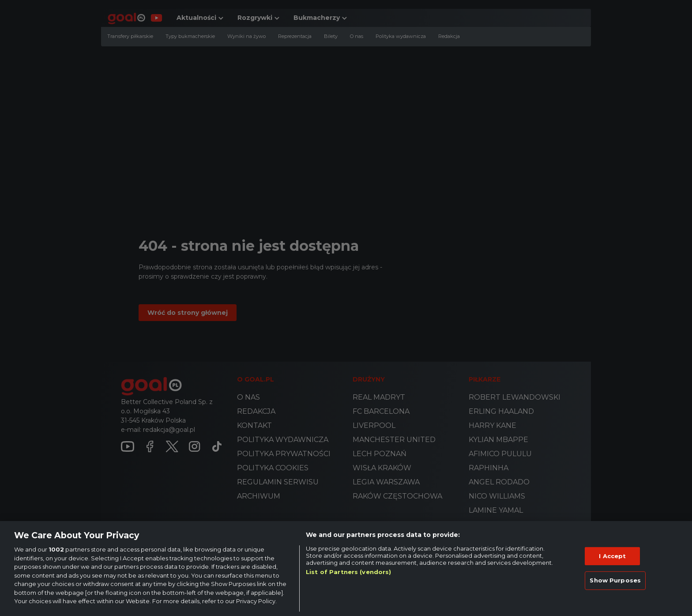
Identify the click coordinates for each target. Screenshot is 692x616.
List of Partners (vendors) (348, 572)
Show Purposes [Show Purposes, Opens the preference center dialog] (615, 580)
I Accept (612, 556)
